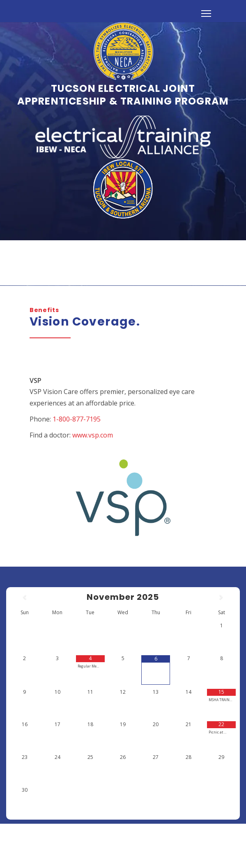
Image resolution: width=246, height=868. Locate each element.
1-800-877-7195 (77, 419)
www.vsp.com (93, 435)
